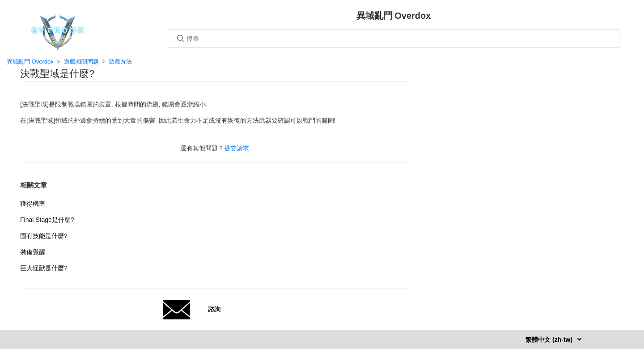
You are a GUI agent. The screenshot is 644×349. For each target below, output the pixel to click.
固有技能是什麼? (44, 236)
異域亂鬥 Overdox (30, 62)
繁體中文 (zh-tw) (550, 340)
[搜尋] (394, 38)
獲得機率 (33, 204)
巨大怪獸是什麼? (44, 268)
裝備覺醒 (33, 252)
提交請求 (237, 148)
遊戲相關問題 (81, 62)
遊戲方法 (120, 62)
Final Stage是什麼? (47, 220)
